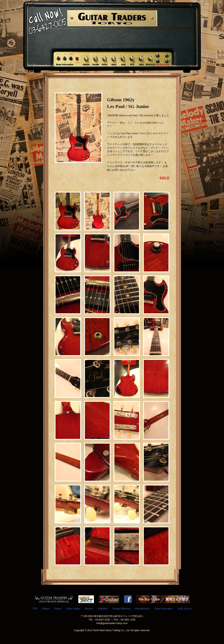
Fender (58, 609)
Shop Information (164, 609)
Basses (89, 609)
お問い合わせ (184, 609)
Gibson (46, 609)
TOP (35, 609)
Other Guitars (73, 609)
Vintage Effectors (121, 609)
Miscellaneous (142, 609)
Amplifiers (103, 609)
